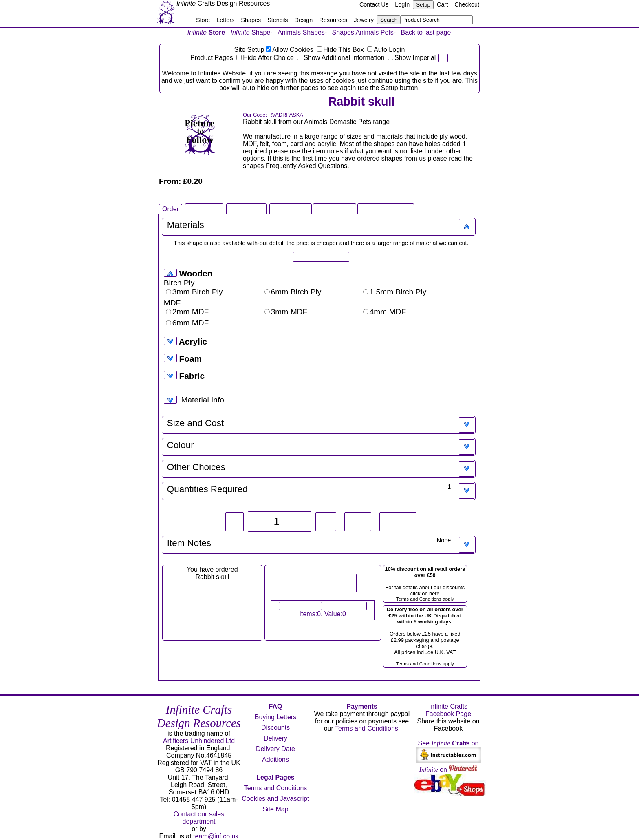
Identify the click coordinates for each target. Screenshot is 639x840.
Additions (275, 759)
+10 (358, 522)
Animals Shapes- (302, 32)
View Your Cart (301, 606)
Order (171, 209)
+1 (326, 522)
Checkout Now (345, 606)
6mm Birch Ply (293, 292)
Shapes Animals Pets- (364, 32)
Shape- (252, 32)
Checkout (467, 4)
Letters (225, 20)
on (448, 770)
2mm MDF (187, 312)
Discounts (275, 728)
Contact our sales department (199, 818)
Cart (442, 4)
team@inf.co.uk (216, 836)
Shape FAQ (246, 209)
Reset (398, 522)
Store (203, 20)
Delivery (275, 738)
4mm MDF (385, 312)
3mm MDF (286, 312)
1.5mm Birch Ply (395, 292)
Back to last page (426, 32)
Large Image (335, 209)
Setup (423, 5)
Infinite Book (291, 209)
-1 (235, 522)
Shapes (251, 20)
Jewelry (364, 20)
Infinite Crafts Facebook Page (448, 710)
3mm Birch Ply (194, 292)
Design (304, 20)
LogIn (402, 4)
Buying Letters (275, 717)
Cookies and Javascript (275, 799)
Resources (333, 20)
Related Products (386, 209)
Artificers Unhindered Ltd (199, 741)
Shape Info (204, 209)
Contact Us (374, 4)
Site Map (275, 809)
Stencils (278, 20)
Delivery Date (275, 749)
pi (443, 58)
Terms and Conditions (276, 788)
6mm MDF (187, 323)
